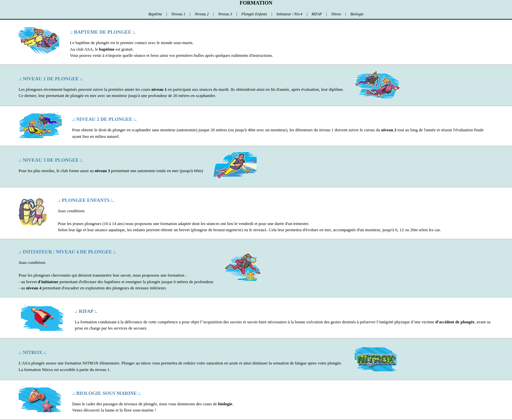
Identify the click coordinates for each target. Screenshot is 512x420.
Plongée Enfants (255, 14)
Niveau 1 (179, 14)
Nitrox (336, 14)
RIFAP (317, 14)
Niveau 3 (226, 14)
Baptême (156, 14)
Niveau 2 (202, 14)
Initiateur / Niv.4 (290, 14)
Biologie (357, 14)
